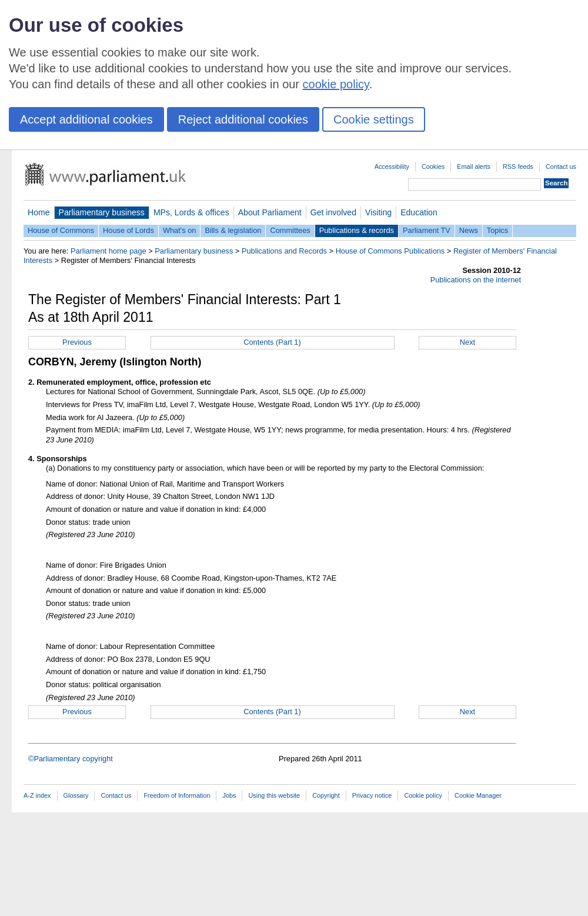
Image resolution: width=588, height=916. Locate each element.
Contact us (561, 166)
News (469, 230)
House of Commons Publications (390, 251)
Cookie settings (374, 119)
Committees (290, 230)
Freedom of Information (177, 795)
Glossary (76, 795)
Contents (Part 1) (272, 342)
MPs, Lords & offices (191, 212)
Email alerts (474, 166)
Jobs (229, 795)
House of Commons (61, 230)
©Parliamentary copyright (71, 759)
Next (467, 342)
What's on (180, 230)
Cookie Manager (478, 795)
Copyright (326, 795)
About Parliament (270, 212)
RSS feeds (518, 166)
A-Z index (37, 795)
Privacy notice (372, 795)
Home (39, 212)
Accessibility (392, 166)
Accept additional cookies (86, 119)
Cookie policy (423, 795)
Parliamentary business (102, 212)
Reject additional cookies (243, 119)
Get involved (333, 212)
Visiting (378, 212)
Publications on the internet (476, 280)
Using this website (274, 795)
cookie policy (336, 84)
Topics (497, 230)
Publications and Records (284, 251)
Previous (77, 342)
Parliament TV (427, 230)
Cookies (433, 166)
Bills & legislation (233, 230)
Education (419, 212)
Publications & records (357, 230)
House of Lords (128, 230)
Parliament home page (108, 251)
